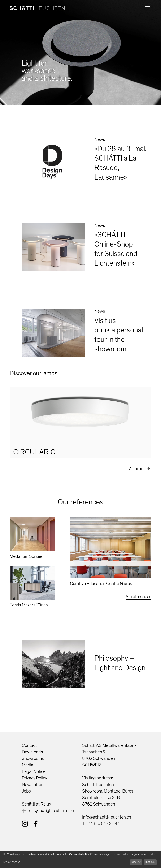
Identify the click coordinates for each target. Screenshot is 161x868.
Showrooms (33, 759)
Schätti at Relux (36, 804)
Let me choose (12, 862)
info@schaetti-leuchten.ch (107, 817)
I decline (136, 862)
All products (140, 469)
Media (28, 765)
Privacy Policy (34, 778)
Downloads (32, 752)
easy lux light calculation (52, 811)
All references (138, 597)
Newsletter (32, 785)
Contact (29, 746)
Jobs (26, 791)
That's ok (150, 862)
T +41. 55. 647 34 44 (101, 824)
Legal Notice (34, 772)
